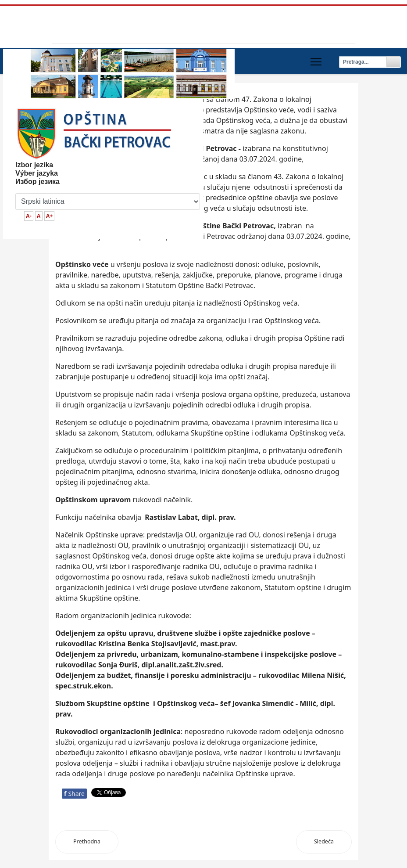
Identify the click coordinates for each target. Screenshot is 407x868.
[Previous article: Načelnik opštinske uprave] (87, 842)
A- (29, 216)
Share (74, 794)
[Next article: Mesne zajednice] (324, 842)
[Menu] (316, 62)
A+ (50, 216)
